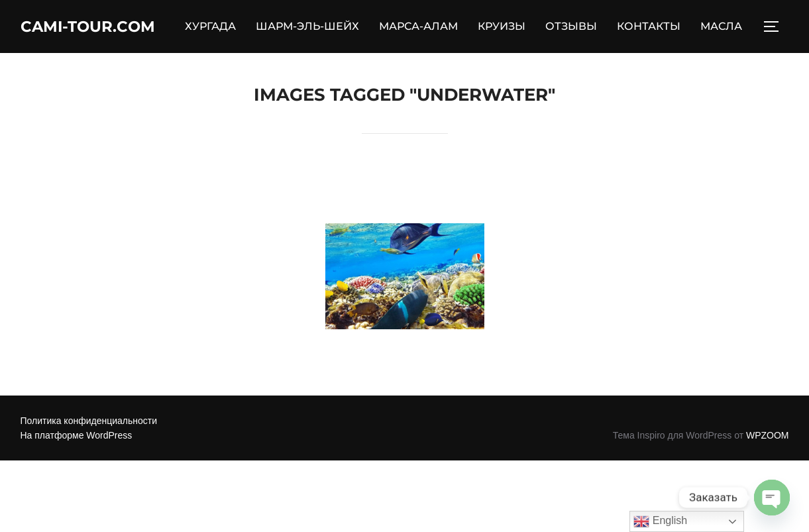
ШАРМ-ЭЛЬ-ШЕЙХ (317, 27)
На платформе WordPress (77, 437)
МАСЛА (730, 27)
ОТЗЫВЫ (580, 27)
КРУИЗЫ (511, 27)
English (660, 521)
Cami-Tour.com (97, 27)
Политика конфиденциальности (89, 422)
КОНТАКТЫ (658, 27)
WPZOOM (768, 437)
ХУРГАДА (220, 27)
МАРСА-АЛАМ (428, 27)
